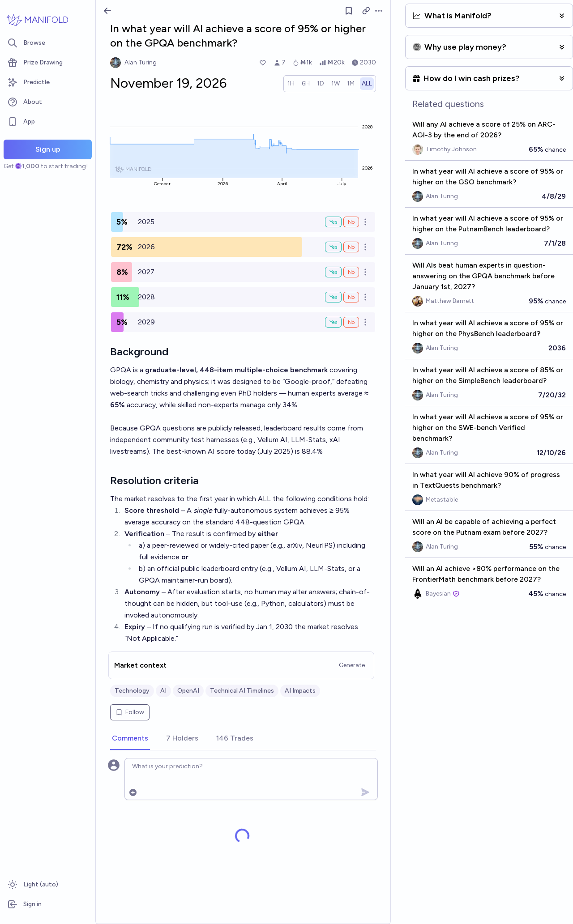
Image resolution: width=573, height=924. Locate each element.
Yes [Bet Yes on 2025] (333, 222)
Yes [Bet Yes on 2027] (333, 272)
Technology (132, 691)
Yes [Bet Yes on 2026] (333, 247)
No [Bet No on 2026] (351, 247)
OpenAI (188, 691)
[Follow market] (349, 11)
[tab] (130, 739)
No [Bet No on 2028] (351, 297)
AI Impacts (300, 691)
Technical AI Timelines (242, 691)
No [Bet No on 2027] (351, 272)
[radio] (291, 84)
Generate (352, 665)
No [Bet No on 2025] (351, 222)
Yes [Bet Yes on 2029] (333, 322)
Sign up (48, 149)
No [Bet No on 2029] (351, 322)
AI (163, 691)
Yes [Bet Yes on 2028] (333, 297)
